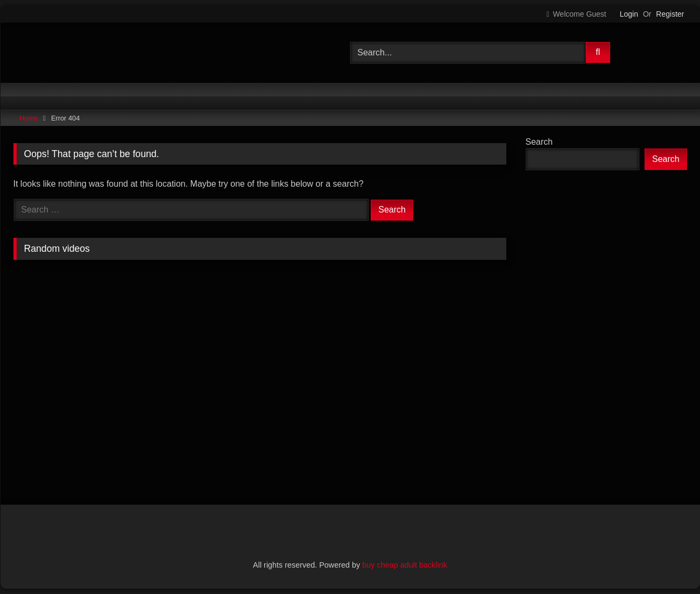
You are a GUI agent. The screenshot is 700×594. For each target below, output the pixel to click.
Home (29, 118)
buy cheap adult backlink (405, 565)
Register (670, 14)
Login (629, 14)
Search (539, 142)
